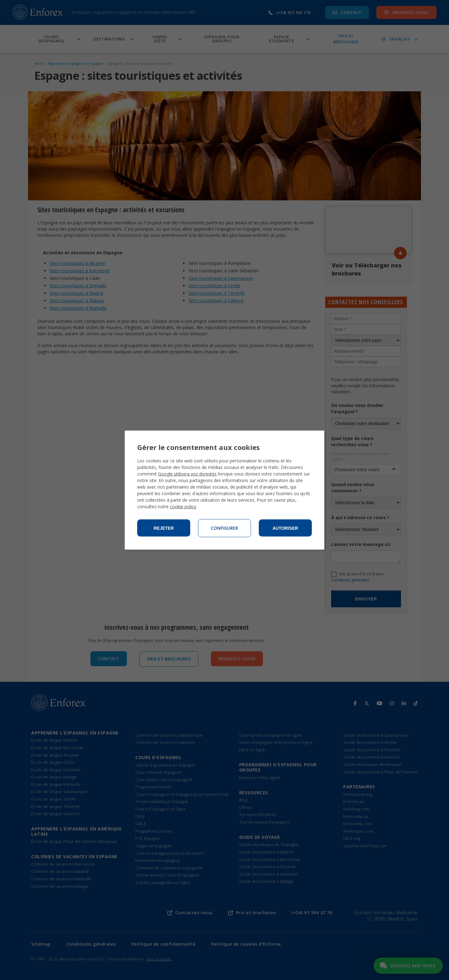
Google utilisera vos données (187, 474)
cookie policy (183, 507)
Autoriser (285, 528)
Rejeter (164, 528)
